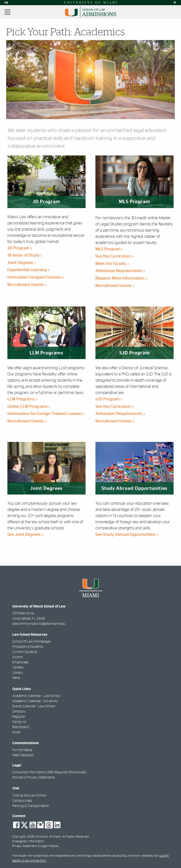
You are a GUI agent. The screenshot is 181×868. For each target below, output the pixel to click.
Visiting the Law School (29, 796)
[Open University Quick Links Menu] (175, 3)
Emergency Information (28, 841)
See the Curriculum (114, 256)
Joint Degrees (21, 263)
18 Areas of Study (25, 255)
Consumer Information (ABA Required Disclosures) (49, 772)
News (16, 678)
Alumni (18, 657)
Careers (18, 668)
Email (16, 732)
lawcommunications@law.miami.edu (39, 624)
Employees (20, 662)
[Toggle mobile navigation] (8, 12)
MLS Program (109, 249)
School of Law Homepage (31, 642)
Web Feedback (23, 755)
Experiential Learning (28, 270)
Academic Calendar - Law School (36, 696)
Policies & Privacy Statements (34, 778)
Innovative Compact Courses (36, 277)
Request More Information (121, 278)
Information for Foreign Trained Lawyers (46, 414)
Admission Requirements (120, 271)
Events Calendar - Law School (34, 706)
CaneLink (19, 722)
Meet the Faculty (112, 264)
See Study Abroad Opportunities (127, 534)
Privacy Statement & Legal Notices (36, 846)
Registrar (19, 717)
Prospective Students (28, 647)
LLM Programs (22, 399)
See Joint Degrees (25, 534)
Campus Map (22, 801)
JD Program (20, 248)
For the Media (22, 750)
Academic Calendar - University (35, 701)
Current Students (25, 652)
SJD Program (109, 399)
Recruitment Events (27, 285)
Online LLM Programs (29, 406)
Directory (19, 712)
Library (18, 673)
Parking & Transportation (31, 806)
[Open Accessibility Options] (6, 3)
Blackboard (21, 727)
